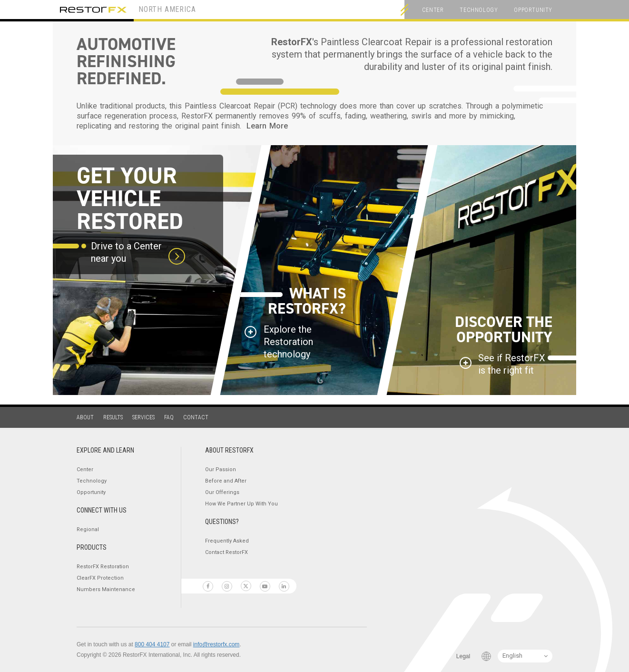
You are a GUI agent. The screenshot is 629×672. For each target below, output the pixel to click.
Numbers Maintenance (106, 589)
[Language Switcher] (525, 656)
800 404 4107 (152, 644)
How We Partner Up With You (241, 504)
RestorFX (93, 10)
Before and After (226, 481)
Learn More (267, 126)
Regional (88, 529)
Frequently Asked (227, 541)
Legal (463, 656)
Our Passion (221, 469)
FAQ (169, 417)
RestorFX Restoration (103, 567)
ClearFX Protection (100, 578)
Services (143, 417)
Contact (196, 417)
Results (113, 417)
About (85, 417)
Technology (479, 10)
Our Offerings (222, 492)
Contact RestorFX (226, 552)
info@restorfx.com (216, 644)
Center (433, 10)
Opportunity (533, 10)
